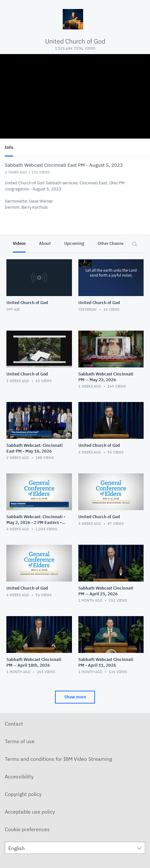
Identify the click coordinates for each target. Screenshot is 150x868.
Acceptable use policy (30, 812)
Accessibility (19, 776)
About (45, 243)
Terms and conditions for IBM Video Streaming (58, 759)
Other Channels (112, 243)
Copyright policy (23, 794)
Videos (19, 243)
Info (9, 147)
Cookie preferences (27, 829)
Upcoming (74, 243)
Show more (75, 697)
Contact (14, 724)
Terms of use (20, 741)
